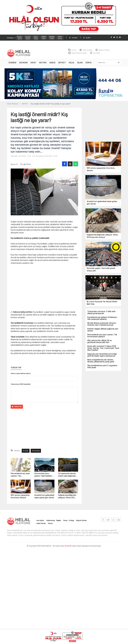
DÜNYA (89, 65)
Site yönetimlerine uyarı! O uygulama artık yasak (102, 369)
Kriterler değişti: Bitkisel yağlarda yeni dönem (103, 332)
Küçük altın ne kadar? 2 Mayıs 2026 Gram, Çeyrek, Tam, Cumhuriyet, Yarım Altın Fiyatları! (103, 350)
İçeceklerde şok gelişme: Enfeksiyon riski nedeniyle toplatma (102, 320)
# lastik (26, 453)
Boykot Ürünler (81, 522)
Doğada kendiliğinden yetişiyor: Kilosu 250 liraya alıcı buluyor (67, 499)
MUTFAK (43, 65)
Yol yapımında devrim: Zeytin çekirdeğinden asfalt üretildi (67, 477)
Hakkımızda (51, 522)
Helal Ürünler (41, 525)
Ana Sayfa (40, 522)
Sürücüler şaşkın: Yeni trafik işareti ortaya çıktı (101, 272)
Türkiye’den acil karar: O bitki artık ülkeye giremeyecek (101, 315)
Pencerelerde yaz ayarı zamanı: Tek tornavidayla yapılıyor (20, 477)
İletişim (59, 522)
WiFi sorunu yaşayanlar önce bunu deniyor (20, 498)
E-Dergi (71, 522)
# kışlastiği (36, 453)
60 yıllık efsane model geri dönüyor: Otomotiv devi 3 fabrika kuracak (102, 326)
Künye (50, 525)
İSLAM (80, 65)
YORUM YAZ (17, 409)
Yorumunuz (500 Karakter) (21, 386)
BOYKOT (62, 65)
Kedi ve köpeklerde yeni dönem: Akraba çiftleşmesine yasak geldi (101, 363)
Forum (65, 522)
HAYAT (33, 65)
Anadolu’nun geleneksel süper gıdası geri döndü (44, 498)
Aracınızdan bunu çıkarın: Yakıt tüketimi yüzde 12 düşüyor (43, 477)
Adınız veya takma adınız (21, 375)
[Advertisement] (44, 291)
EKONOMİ (23, 65)
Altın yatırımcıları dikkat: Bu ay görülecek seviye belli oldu (100, 343)
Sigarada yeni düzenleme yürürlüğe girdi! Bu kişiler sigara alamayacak (102, 357)
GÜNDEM (12, 65)
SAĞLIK (52, 65)
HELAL (72, 65)
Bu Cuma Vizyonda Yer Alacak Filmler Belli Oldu (102, 305)
